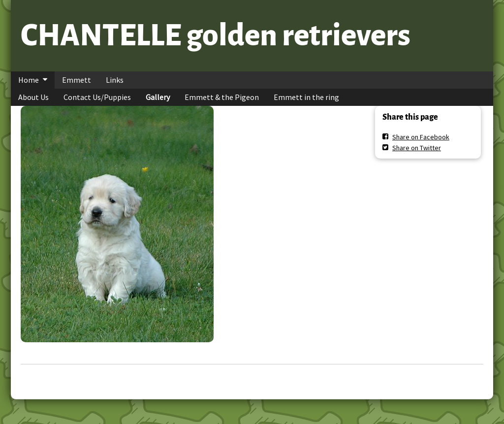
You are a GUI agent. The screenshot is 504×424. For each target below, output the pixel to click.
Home (29, 80)
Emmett (77, 80)
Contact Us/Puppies (97, 97)
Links (115, 80)
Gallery (158, 97)
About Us (33, 97)
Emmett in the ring (306, 97)
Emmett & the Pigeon (222, 97)
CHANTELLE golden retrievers (216, 35)
